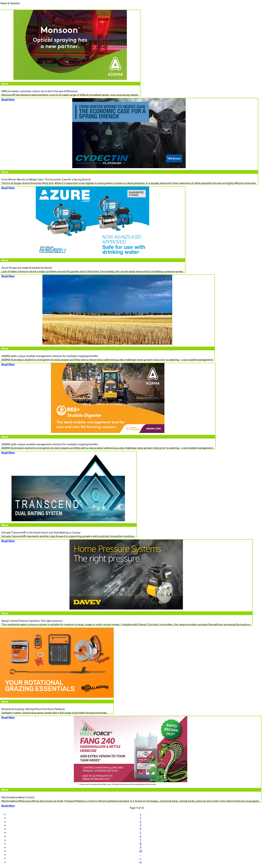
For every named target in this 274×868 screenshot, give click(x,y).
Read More (8, 806)
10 (140, 851)
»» (140, 862)
